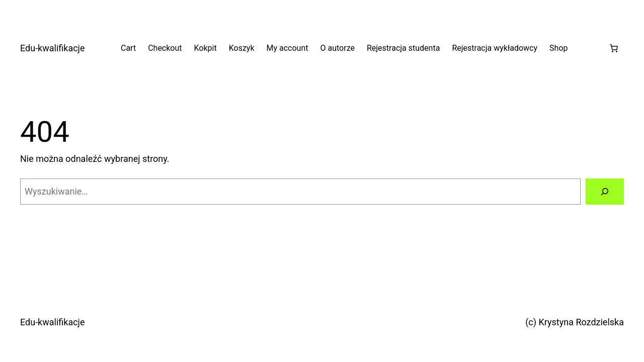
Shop (558, 48)
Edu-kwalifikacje (52, 48)
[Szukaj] (605, 192)
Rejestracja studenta (403, 48)
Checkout (165, 48)
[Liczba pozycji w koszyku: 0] (614, 48)
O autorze (338, 48)
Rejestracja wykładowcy (495, 48)
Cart (128, 48)
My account (288, 48)
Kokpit (206, 48)
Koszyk (242, 48)
